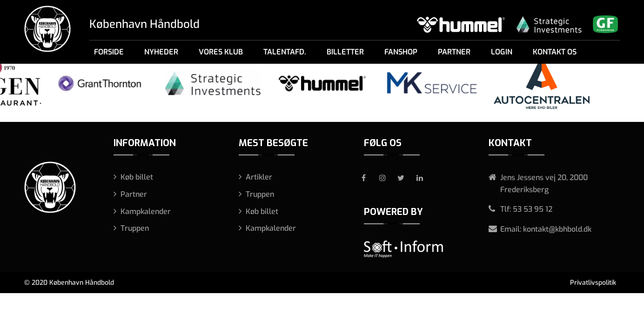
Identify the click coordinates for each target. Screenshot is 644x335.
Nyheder (161, 52)
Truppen (135, 228)
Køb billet (137, 177)
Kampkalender (146, 211)
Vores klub (221, 52)
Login (502, 52)
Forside (109, 52)
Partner (454, 52)
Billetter (345, 52)
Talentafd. (285, 52)
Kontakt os (555, 52)
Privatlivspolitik (593, 283)
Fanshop (401, 52)
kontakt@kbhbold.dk (557, 229)
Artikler (259, 177)
